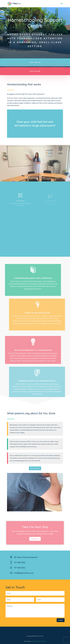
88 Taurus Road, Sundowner (26, 557)
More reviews (35, 468)
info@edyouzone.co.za (24, 573)
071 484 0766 (20, 562)
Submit (61, 620)
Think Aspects (34, 641)
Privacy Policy (42, 641)
